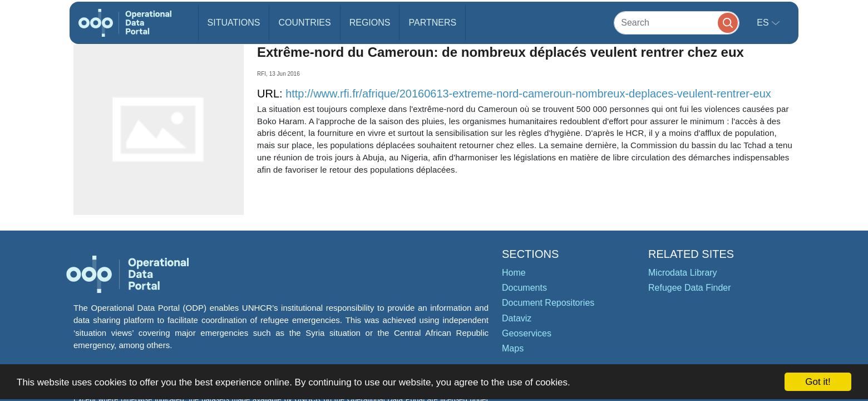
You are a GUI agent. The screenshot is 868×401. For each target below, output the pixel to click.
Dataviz (517, 318)
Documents (524, 288)
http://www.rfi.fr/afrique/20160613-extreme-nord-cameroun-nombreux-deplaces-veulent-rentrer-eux (528, 94)
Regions (370, 23)
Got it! (818, 382)
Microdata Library (683, 273)
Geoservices (527, 333)
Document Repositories (548, 303)
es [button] (764, 23)
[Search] (677, 23)
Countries (304, 23)
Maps (513, 348)
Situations (234, 23)
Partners (432, 23)
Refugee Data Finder (690, 288)
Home (514, 273)
